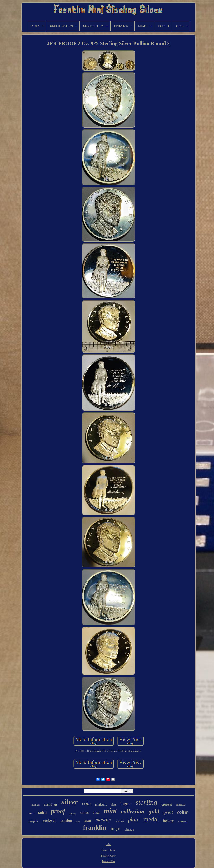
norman (36, 805)
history (168, 821)
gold (154, 811)
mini (88, 821)
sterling (146, 802)
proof (58, 811)
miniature (101, 804)
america (119, 821)
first (114, 805)
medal (151, 819)
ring (78, 822)
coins (182, 812)
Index (108, 844)
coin (86, 803)
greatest (167, 804)
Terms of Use (108, 861)
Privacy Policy (108, 856)
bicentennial (183, 822)
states (84, 813)
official (73, 814)
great (168, 812)
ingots (126, 804)
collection (133, 811)
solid (42, 812)
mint (110, 811)
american (181, 805)
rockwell (50, 821)
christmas (51, 804)
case (96, 813)
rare (32, 813)
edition (66, 820)
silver (70, 802)
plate (134, 820)
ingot (115, 829)
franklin (95, 827)
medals (103, 820)
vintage (129, 830)
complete (34, 821)
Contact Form (108, 850)
